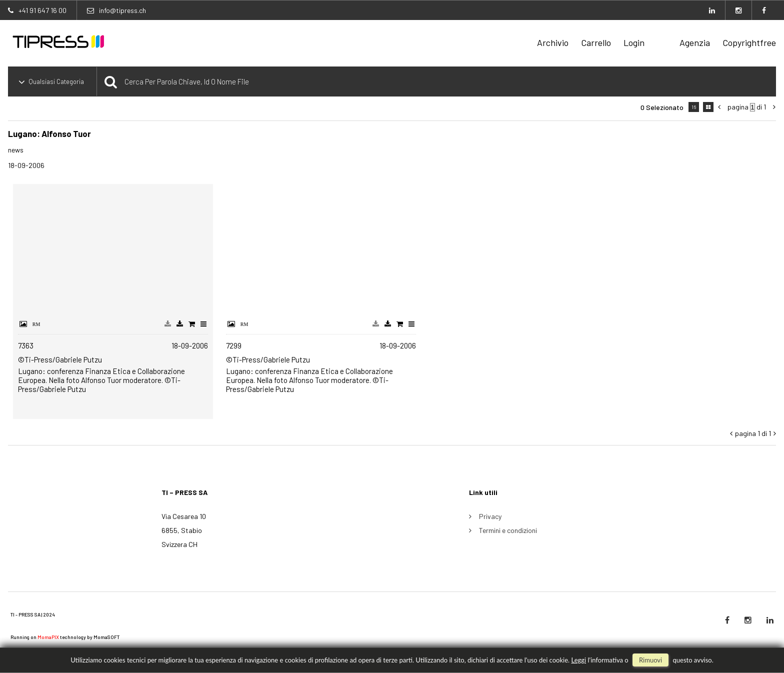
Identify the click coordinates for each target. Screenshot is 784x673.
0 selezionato (662, 107)
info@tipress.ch (122, 10)
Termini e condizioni (508, 530)
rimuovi (650, 660)
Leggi (578, 660)
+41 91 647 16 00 (42, 10)
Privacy (490, 516)
